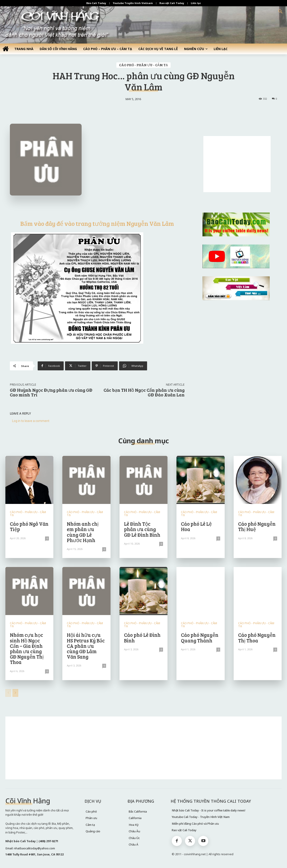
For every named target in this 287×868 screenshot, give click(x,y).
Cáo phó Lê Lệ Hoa (196, 526)
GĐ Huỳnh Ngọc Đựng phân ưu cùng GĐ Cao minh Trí (51, 392)
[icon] (6, 49)
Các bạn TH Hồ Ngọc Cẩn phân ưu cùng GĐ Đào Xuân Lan (144, 392)
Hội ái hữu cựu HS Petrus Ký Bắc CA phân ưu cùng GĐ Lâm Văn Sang (86, 646)
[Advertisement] (237, 164)
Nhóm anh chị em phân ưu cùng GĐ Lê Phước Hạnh (83, 532)
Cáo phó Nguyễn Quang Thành (200, 637)
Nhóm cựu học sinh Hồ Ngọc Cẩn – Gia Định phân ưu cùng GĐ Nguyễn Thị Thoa (27, 648)
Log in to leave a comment (31, 421)
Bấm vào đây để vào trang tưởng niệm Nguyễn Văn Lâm (97, 223)
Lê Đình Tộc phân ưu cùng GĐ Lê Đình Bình (142, 529)
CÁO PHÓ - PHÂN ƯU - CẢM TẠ (143, 65)
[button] (280, 12)
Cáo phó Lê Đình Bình (142, 637)
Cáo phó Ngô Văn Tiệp (29, 526)
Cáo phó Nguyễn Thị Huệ (257, 526)
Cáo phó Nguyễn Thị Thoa (257, 637)
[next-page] (15, 693)
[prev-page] (8, 693)
